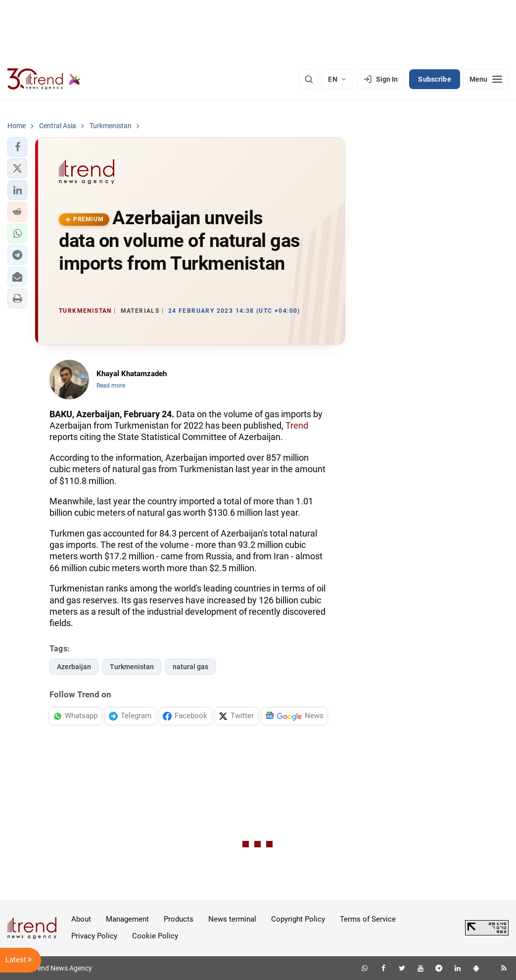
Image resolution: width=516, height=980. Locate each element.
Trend (297, 425)
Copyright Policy (298, 919)
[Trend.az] (44, 79)
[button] (17, 147)
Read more (111, 386)
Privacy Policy (94, 936)
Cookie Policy (155, 936)
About (81, 919)
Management (127, 919)
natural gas (190, 667)
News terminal (232, 919)
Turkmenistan (132, 667)
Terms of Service (368, 919)
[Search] (309, 79)
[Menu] (486, 79)
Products (179, 919)
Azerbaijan (74, 667)
